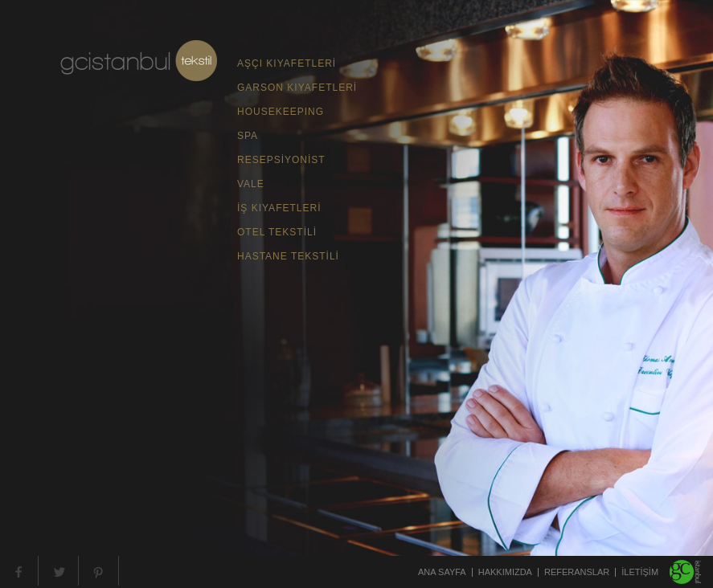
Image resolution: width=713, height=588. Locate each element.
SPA (248, 136)
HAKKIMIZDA (505, 572)
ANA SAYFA (442, 572)
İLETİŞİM (640, 572)
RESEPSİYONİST (281, 160)
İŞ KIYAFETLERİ (279, 208)
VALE (251, 184)
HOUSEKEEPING (281, 112)
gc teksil (139, 61)
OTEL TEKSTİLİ (277, 232)
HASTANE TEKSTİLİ (288, 256)
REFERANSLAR (577, 572)
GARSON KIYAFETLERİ (297, 88)
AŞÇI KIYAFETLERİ (287, 63)
